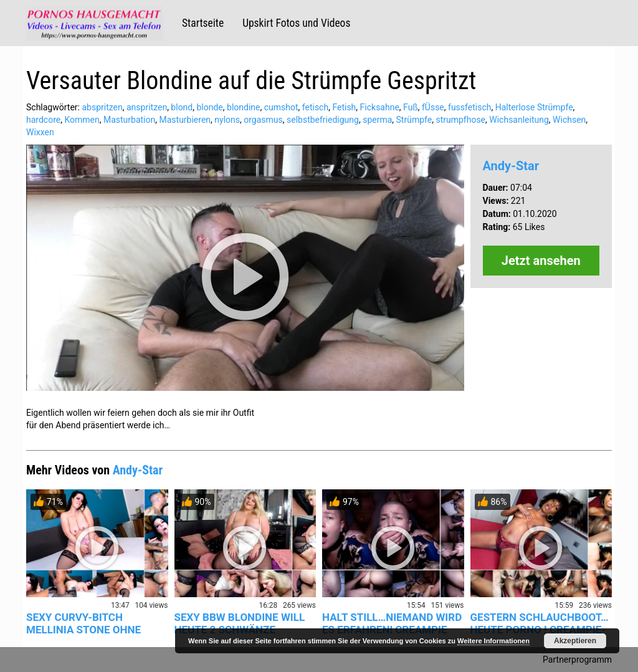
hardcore (43, 120)
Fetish (344, 107)
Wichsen (569, 120)
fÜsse (433, 107)
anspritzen (147, 107)
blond (182, 107)
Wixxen (40, 132)
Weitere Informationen (493, 641)
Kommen (82, 120)
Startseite (203, 23)
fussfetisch (469, 107)
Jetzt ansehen (541, 261)
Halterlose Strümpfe (534, 107)
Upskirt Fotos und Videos (296, 23)
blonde (209, 107)
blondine (243, 107)
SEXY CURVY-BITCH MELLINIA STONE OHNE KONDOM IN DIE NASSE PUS (94, 630)
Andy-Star (511, 166)
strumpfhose (460, 120)
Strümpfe (414, 120)
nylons (227, 120)
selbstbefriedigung (323, 120)
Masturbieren (185, 120)
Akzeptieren (575, 641)
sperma (377, 120)
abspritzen (102, 107)
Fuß (411, 107)
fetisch (315, 107)
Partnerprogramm (577, 660)
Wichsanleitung (519, 120)
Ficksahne (380, 107)
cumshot (281, 107)
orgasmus (263, 120)
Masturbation (129, 120)
